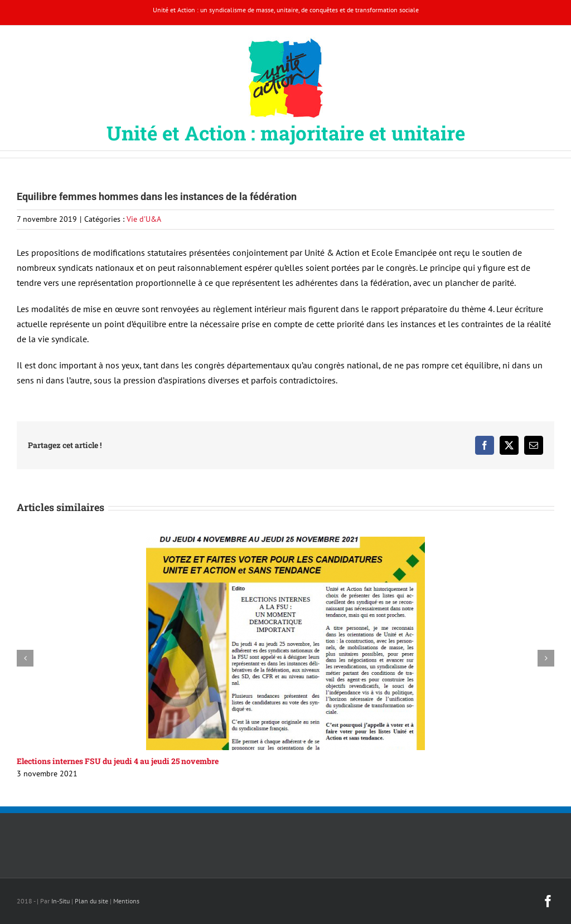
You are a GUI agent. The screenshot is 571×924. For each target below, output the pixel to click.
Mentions (126, 901)
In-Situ (61, 901)
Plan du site (91, 901)
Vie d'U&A (144, 219)
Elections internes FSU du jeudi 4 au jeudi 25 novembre (118, 761)
